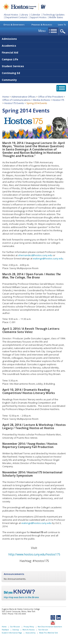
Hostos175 (58, 100)
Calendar (36, 15)
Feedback (5, 630)
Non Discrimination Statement (50, 627)
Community (9, 80)
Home (6, 97)
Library (24, 15)
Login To (62, 25)
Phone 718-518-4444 (17, 614)
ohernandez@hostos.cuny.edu (35, 255)
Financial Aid (10, 52)
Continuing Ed (11, 73)
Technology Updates (54, 15)
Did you (19, 592)
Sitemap (16, 630)
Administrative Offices (23, 97)
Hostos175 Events (14, 103)
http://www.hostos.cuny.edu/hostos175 (34, 554)
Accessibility (31, 633)
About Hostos (11, 15)
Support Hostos (38, 17)
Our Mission (15, 627)
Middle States (56, 17)
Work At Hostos (29, 630)
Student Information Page (12, 633)
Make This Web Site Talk (49, 633)
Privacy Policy (29, 627)
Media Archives (42, 100)
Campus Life (10, 59)
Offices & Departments (14, 25)
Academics (9, 46)
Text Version (43, 630)
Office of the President (51, 97)
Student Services (13, 66)
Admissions (9, 39)
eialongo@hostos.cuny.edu (48, 258)
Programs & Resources (42, 25)
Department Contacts (16, 17)
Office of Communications (17, 100)
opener (63, 32)
